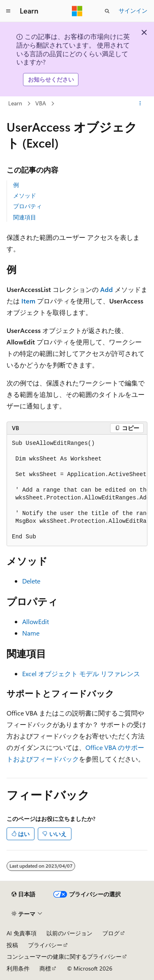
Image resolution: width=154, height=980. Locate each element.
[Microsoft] (77, 11)
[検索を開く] (107, 11)
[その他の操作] (140, 103)
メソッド (25, 195)
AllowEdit (36, 621)
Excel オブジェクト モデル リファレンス (81, 673)
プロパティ (28, 206)
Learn (15, 103)
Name (31, 633)
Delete (31, 581)
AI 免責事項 (22, 933)
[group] (77, 490)
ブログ (111, 933)
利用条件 (18, 968)
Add (107, 289)
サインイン (133, 10)
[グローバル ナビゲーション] (8, 11)
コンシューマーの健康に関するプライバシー (64, 956)
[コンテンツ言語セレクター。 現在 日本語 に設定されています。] (23, 894)
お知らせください (51, 79)
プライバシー (45, 945)
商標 (45, 968)
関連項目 (25, 217)
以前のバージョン (69, 933)
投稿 (12, 945)
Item (28, 301)
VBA (41, 103)
